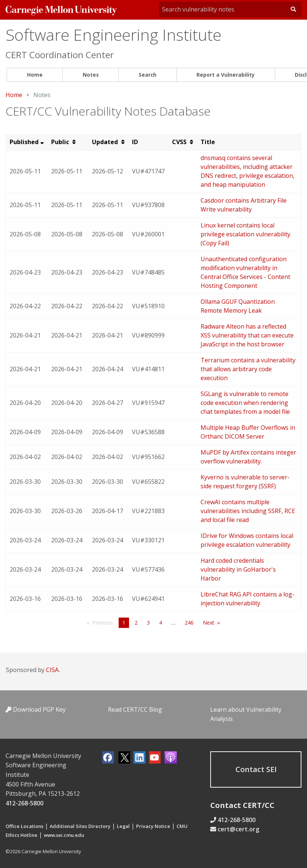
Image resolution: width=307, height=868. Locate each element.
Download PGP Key (36, 709)
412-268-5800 (24, 803)
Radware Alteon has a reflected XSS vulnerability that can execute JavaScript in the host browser (247, 335)
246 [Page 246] (189, 623)
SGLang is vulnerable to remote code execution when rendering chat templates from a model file (245, 403)
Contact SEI (256, 769)
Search (148, 75)
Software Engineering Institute (113, 35)
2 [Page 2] (136, 623)
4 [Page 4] (161, 623)
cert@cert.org (238, 829)
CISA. (53, 670)
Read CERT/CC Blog (135, 709)
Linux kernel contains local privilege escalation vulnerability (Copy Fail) (245, 234)
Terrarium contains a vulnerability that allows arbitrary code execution (248, 369)
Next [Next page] (209, 623)
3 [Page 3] (148, 623)
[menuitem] (35, 75)
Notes (91, 75)
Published (24, 142)
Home (35, 75)
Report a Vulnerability (226, 75)
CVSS (180, 142)
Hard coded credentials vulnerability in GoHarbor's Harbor (238, 569)
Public (61, 142)
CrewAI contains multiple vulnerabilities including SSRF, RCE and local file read (248, 511)
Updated (106, 142)
